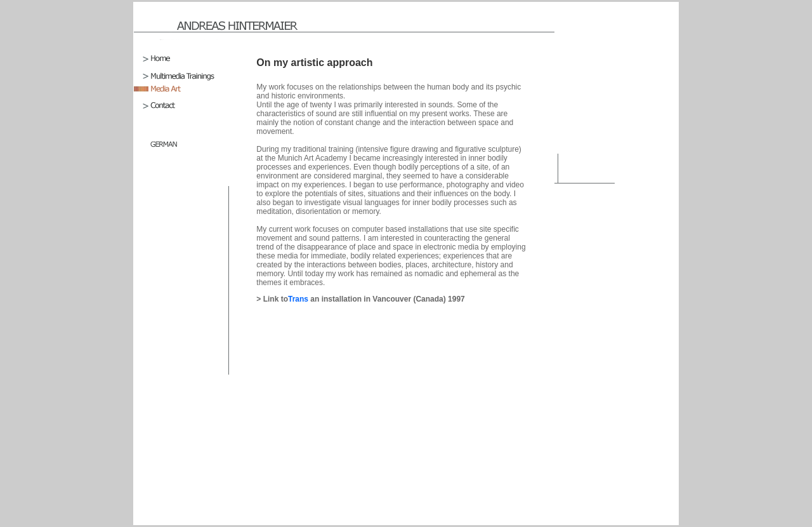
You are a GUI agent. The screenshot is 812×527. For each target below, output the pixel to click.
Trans (299, 299)
